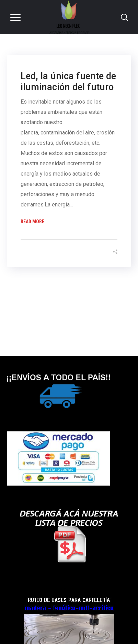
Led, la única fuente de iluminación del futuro (68, 82)
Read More (32, 222)
